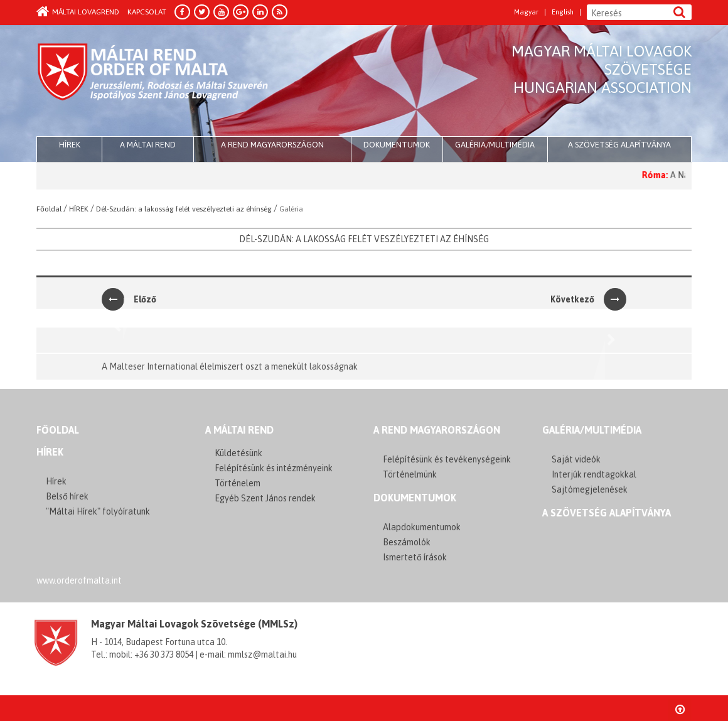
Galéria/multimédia (495, 145)
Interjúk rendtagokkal (594, 474)
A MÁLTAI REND (239, 430)
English (563, 12)
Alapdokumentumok (422, 527)
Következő (588, 299)
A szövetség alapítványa (619, 145)
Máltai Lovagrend (78, 12)
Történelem (238, 483)
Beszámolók (407, 542)
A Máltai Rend (148, 145)
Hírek (50, 452)
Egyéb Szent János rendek (265, 498)
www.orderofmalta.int (79, 580)
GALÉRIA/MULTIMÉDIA (592, 430)
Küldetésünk (238, 453)
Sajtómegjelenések (590, 489)
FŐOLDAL (58, 430)
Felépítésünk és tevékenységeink (447, 459)
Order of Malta (153, 82)
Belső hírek (67, 496)
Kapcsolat (147, 12)
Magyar (526, 12)
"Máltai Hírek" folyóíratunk (98, 511)
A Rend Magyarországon (272, 145)
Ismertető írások (415, 557)
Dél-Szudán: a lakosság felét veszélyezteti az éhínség (364, 239)
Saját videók (576, 459)
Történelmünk (410, 474)
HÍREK (70, 145)
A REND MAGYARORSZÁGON (437, 430)
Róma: (661, 175)
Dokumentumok (397, 145)
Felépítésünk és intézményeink (274, 468)
